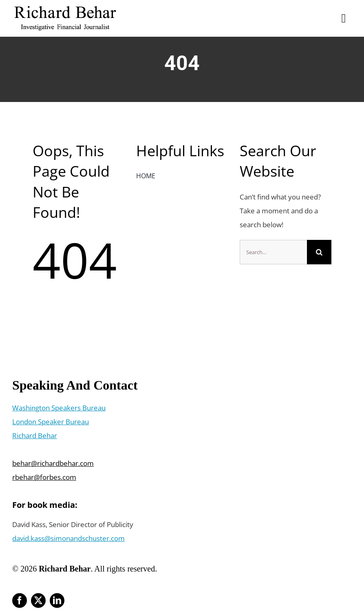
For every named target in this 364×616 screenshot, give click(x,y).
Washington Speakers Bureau (59, 408)
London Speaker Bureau (51, 422)
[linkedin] (57, 600)
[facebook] (20, 600)
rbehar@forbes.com (44, 477)
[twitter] (38, 600)
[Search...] (273, 252)
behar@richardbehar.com (53, 463)
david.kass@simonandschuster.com (68, 538)
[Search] (319, 252)
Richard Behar (35, 435)
